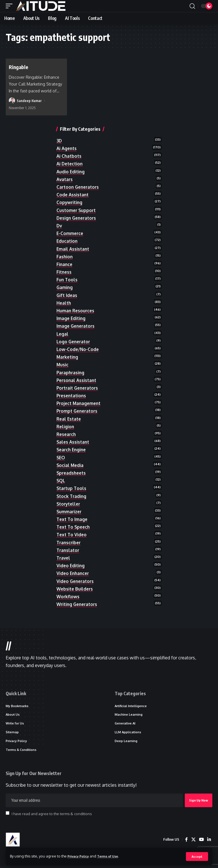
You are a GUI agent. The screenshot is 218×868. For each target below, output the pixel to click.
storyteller (69, 504)
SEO (61, 457)
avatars (65, 179)
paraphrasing (71, 372)
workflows (68, 597)
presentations (72, 396)
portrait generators (79, 388)
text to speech (74, 527)
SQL (61, 481)
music (63, 365)
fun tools (67, 280)
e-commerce (70, 233)
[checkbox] (8, 815)
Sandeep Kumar (29, 101)
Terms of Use (113, 856)
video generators (76, 581)
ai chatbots (70, 156)
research (67, 434)
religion (66, 427)
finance (65, 264)
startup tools (72, 488)
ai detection (71, 164)
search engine (72, 450)
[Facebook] (186, 842)
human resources (76, 311)
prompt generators (78, 411)
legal (63, 334)
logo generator (74, 341)
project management (80, 403)
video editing (71, 566)
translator (69, 550)
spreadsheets (72, 473)
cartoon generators (79, 187)
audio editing (71, 171)
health (64, 303)
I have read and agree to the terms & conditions (52, 815)
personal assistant (77, 380)
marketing (68, 357)
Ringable (20, 67)
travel (64, 558)
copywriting (70, 202)
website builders (76, 589)
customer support (77, 210)
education (67, 241)
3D (59, 141)
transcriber (69, 542)
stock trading (72, 496)
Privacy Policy (80, 856)
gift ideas (67, 295)
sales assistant (74, 442)
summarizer (70, 512)
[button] (197, 856)
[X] (193, 842)
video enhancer (74, 573)
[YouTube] (201, 842)
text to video (72, 535)
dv (59, 226)
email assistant (74, 249)
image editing (72, 318)
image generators (77, 326)
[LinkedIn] (209, 842)
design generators (78, 218)
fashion (65, 256)
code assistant (73, 195)
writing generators (78, 604)
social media (70, 465)
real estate (70, 419)
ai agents (67, 148)
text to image (73, 519)
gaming (65, 287)
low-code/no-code (78, 349)
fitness (64, 272)
